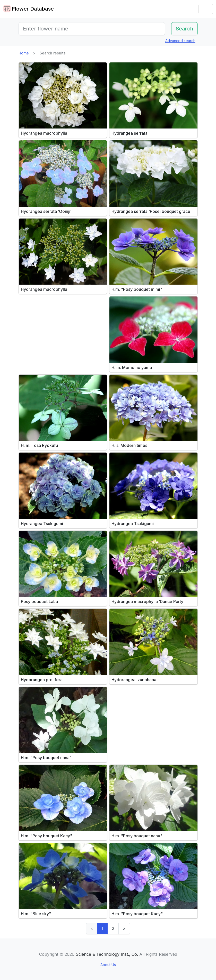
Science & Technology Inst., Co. (107, 954)
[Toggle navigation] (206, 9)
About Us (108, 965)
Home (24, 53)
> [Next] (124, 928)
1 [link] (102, 928)
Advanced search (180, 41)
